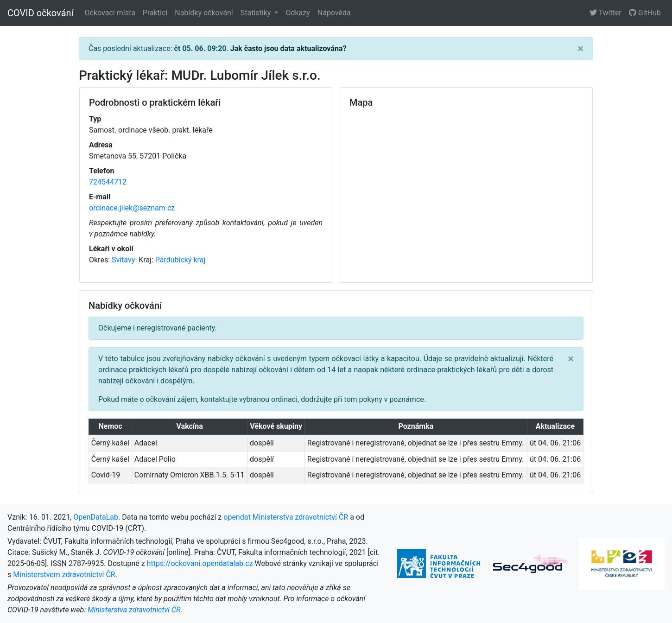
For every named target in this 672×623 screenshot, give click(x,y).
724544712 (108, 182)
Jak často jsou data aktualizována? (288, 48)
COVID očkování (41, 13)
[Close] (580, 49)
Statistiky (257, 13)
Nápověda (334, 13)
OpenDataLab (96, 517)
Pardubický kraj (180, 260)
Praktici (155, 13)
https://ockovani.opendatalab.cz (200, 563)
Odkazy (298, 13)
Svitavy (124, 260)
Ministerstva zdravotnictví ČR (134, 610)
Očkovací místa (110, 13)
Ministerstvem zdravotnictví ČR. (65, 575)
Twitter (605, 13)
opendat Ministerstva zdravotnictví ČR (286, 517)
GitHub (645, 13)
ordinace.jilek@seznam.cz (132, 208)
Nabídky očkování (204, 13)
